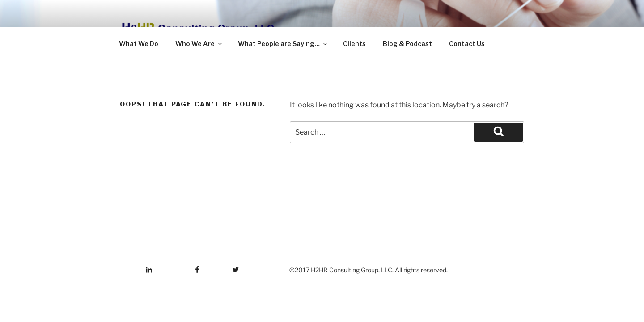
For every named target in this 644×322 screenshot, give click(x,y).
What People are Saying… (283, 44)
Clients (354, 44)
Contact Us (467, 44)
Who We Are (199, 44)
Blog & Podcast (407, 44)
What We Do (139, 44)
